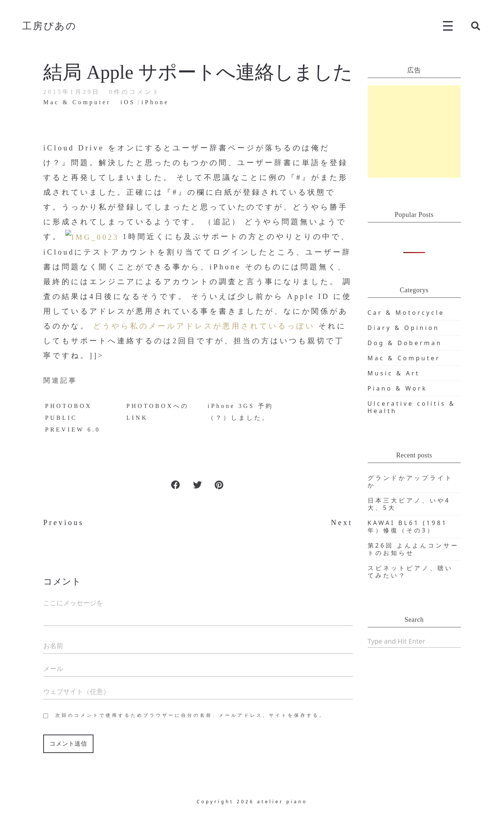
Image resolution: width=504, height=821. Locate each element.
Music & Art (394, 373)
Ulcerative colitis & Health (412, 407)
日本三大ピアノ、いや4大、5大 (409, 504)
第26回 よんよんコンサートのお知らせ (413, 549)
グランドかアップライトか (410, 481)
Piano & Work (398, 388)
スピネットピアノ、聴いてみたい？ (410, 572)
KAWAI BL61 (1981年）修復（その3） (408, 527)
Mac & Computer (404, 358)
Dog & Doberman (405, 343)
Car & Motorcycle (406, 313)
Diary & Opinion (404, 328)
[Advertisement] (414, 132)
